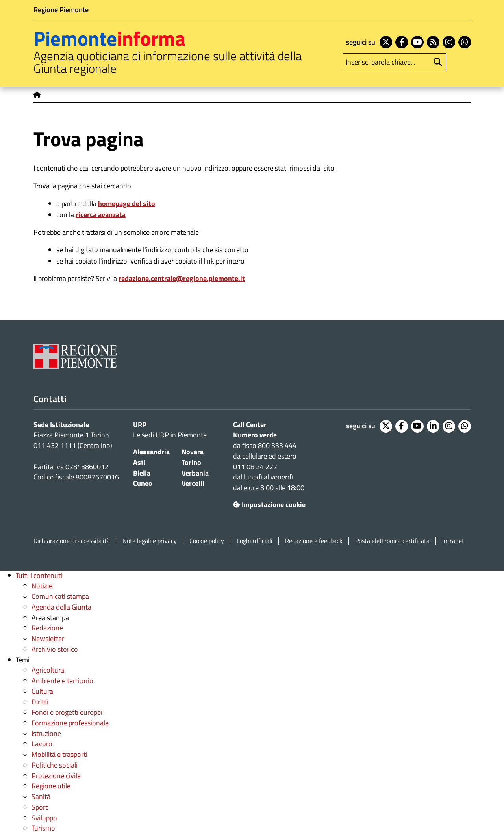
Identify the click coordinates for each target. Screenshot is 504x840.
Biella (142, 473)
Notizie (42, 586)
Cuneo (143, 483)
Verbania (195, 473)
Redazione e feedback (314, 541)
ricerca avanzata (101, 215)
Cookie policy (207, 541)
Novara (193, 452)
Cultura (42, 691)
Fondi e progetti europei (67, 712)
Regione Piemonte (61, 10)
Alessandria (151, 452)
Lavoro (42, 744)
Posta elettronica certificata (392, 541)
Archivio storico (55, 649)
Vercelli (193, 483)
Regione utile (51, 786)
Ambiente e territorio (62, 681)
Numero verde (255, 435)
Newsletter (48, 638)
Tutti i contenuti (39, 575)
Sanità (41, 796)
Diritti (40, 702)
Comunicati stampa (60, 596)
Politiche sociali (55, 765)
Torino (191, 462)
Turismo (43, 828)
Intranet (453, 541)
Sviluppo (44, 818)
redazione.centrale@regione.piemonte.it (182, 278)
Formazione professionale (70, 723)
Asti (139, 462)
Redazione (47, 628)
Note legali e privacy (150, 541)
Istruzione (46, 733)
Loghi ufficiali (255, 541)
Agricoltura (48, 670)
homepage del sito (127, 203)
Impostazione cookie (269, 505)
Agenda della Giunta (61, 607)
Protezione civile (56, 776)
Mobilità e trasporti (59, 754)
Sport (40, 807)
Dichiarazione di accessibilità (72, 541)
